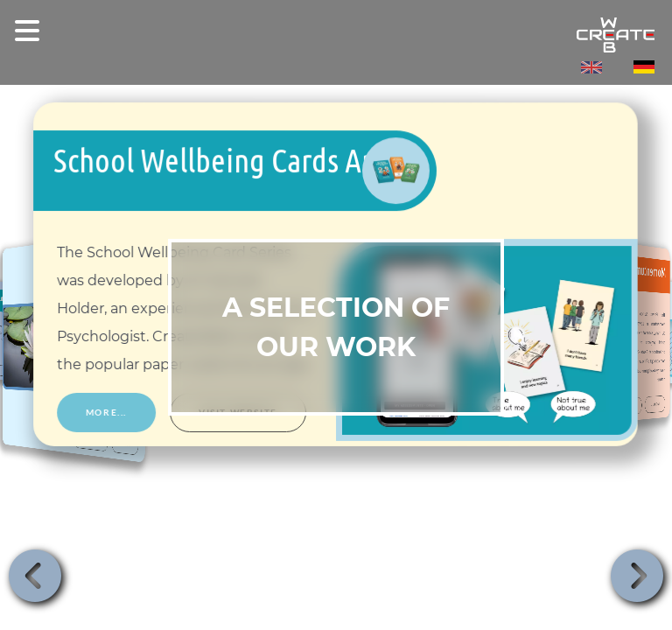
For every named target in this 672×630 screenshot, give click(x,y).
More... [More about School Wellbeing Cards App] (106, 413)
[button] (35, 576)
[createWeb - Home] (336, 35)
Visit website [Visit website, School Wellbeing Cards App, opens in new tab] (239, 413)
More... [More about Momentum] (655, 404)
